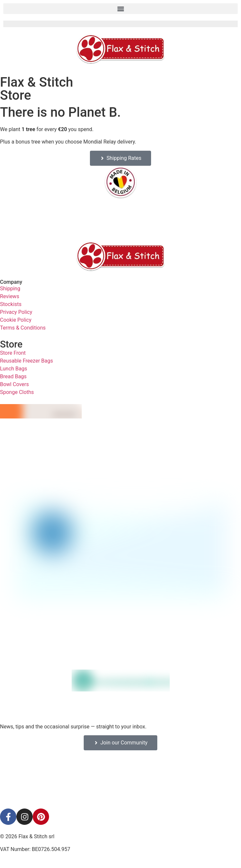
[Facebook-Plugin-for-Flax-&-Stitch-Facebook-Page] (121, 779)
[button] (120, 9)
